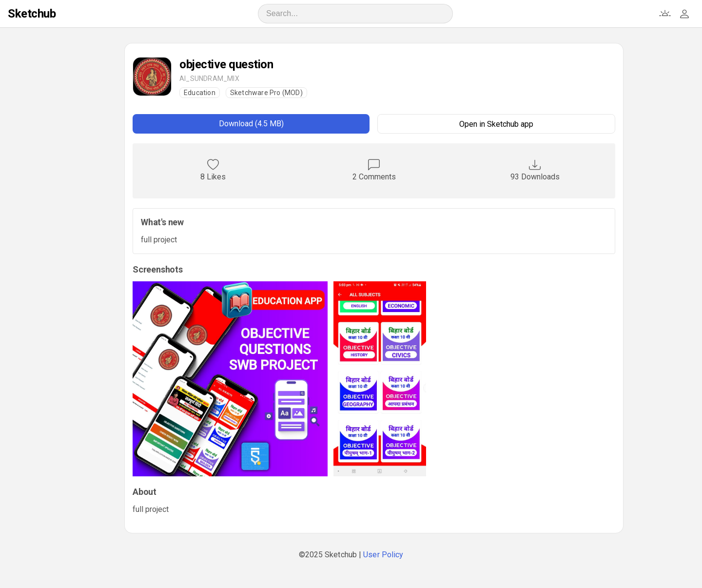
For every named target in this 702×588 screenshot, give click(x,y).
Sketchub (32, 14)
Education (200, 93)
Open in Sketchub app (496, 124)
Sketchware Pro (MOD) (266, 93)
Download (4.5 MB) (251, 124)
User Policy (383, 555)
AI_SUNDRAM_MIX (209, 78)
